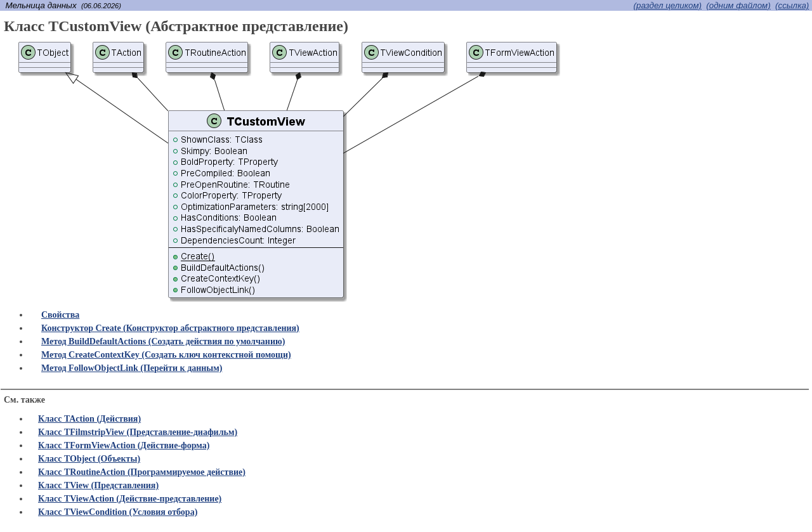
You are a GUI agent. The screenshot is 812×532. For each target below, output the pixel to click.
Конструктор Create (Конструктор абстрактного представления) (170, 328)
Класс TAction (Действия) (89, 419)
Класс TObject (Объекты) (89, 459)
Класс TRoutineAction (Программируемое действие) (142, 472)
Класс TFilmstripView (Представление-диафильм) (138, 432)
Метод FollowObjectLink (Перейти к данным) (132, 368)
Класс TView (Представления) (98, 485)
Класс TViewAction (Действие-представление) (130, 499)
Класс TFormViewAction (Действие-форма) (124, 445)
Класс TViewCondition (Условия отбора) (118, 512)
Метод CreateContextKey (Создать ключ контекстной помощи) (166, 355)
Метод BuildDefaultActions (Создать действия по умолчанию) (163, 341)
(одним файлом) (738, 5)
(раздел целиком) (668, 5)
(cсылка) (792, 5)
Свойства (60, 315)
